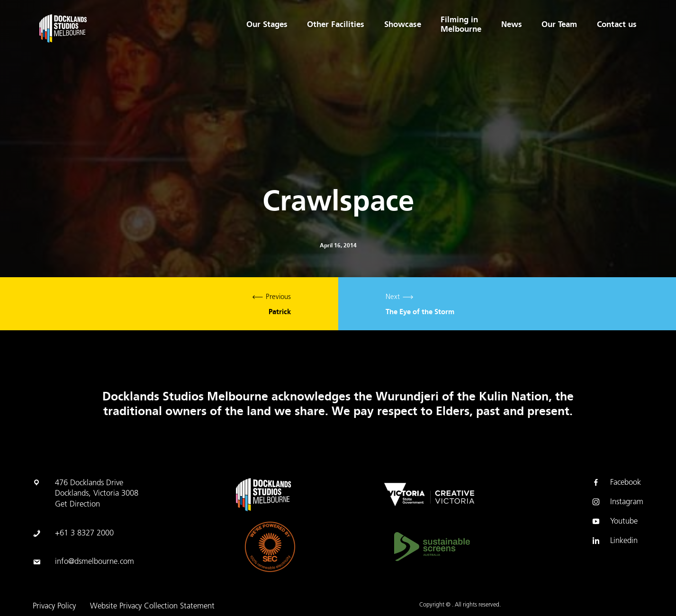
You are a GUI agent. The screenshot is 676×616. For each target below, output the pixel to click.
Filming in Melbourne (461, 25)
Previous (169, 304)
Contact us (617, 25)
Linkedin (614, 541)
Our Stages (266, 25)
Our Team (559, 25)
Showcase (402, 25)
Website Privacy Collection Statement (152, 607)
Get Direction (77, 505)
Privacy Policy (54, 607)
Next (507, 304)
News (511, 25)
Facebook (616, 483)
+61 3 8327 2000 (84, 534)
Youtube (614, 522)
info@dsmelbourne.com (95, 562)
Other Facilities (335, 25)
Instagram (617, 502)
